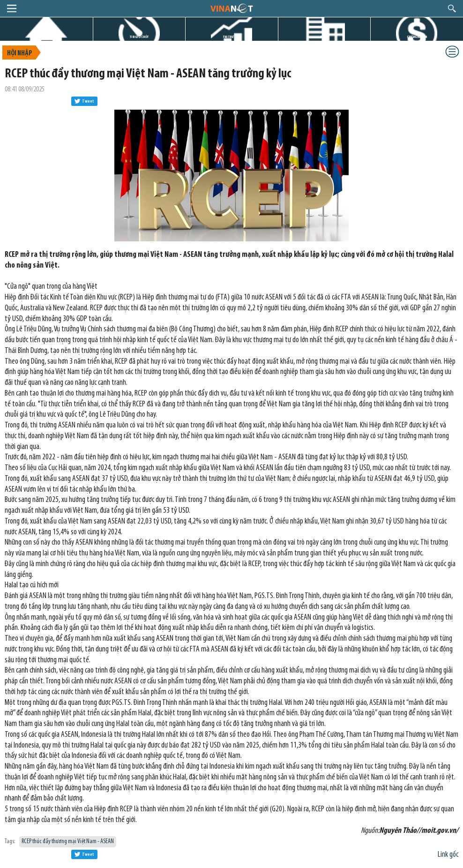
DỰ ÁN (324, 37)
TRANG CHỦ (46, 37)
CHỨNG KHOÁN (417, 37)
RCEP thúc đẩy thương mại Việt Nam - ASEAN (68, 842)
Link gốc (448, 855)
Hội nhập (19, 54)
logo (231, 8)
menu (12, 8)
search (452, 8)
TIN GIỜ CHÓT (139, 37)
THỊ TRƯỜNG (231, 37)
